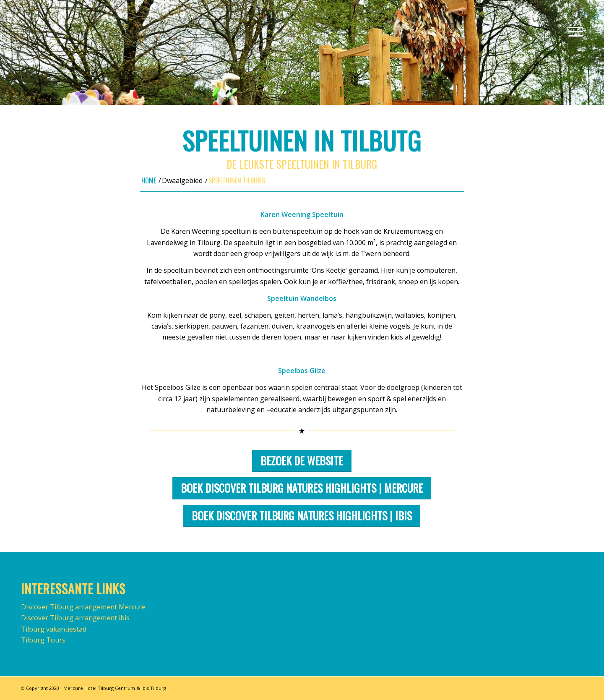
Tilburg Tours (43, 640)
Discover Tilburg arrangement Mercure (83, 607)
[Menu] (573, 31)
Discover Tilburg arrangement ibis (75, 618)
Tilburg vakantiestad (54, 629)
